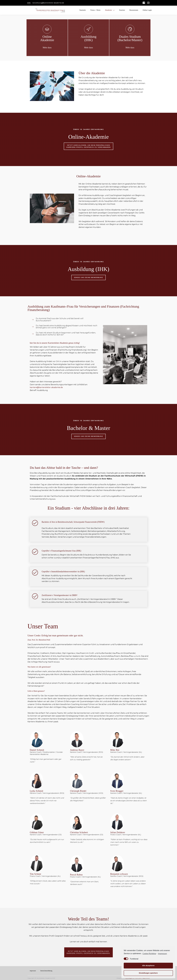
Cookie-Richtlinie (149, 954)
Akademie (110, 10)
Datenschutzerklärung (46, 970)
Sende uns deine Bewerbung (88, 277)
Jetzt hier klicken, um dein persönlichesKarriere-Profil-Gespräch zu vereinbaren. (88, 952)
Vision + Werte (95, 10)
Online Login (147, 10)
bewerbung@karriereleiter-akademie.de (48, 3)
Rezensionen (134, 10)
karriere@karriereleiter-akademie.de (46, 387)
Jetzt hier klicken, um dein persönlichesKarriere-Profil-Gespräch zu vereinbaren (89, 146)
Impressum (33, 970)
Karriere (122, 10)
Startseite (83, 10)
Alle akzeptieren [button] (148, 966)
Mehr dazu (47, 48)
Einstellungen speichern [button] (148, 973)
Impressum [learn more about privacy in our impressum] (162, 954)
